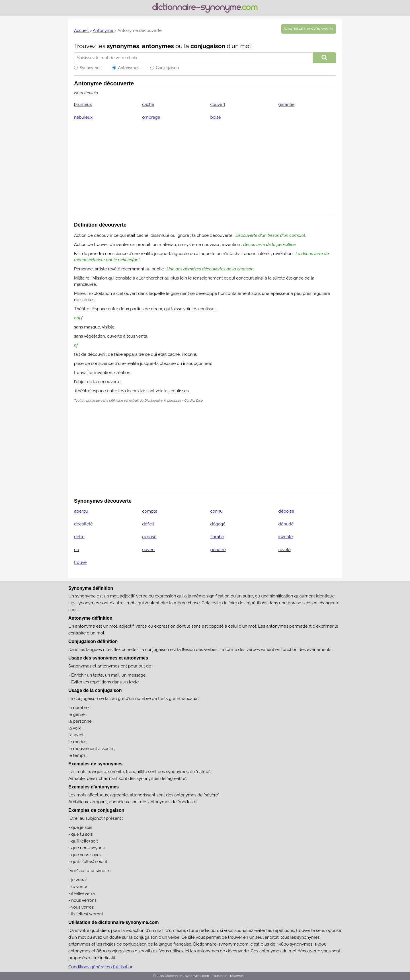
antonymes (158, 46)
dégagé (218, 524)
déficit (148, 524)
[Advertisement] (205, 172)
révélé (285, 550)
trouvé (80, 562)
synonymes (123, 46)
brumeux (83, 104)
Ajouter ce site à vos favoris (309, 29)
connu (216, 511)
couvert (218, 104)
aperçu (81, 511)
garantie (287, 104)
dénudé (286, 524)
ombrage (151, 117)
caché (148, 104)
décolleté (83, 524)
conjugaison (208, 46)
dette (79, 537)
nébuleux (83, 117)
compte (150, 511)
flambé (217, 537)
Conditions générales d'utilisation (101, 967)
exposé (149, 537)
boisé (216, 117)
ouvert (148, 550)
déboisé (286, 511)
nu (77, 550)
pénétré (218, 550)
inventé (286, 537)
